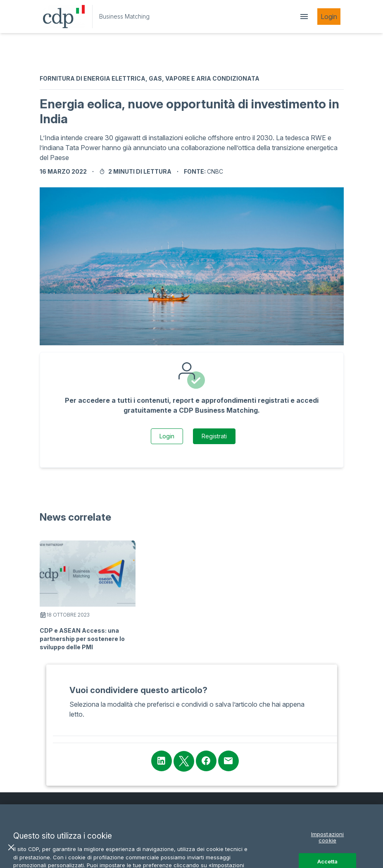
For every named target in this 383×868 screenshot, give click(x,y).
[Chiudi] (11, 858)
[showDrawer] (304, 17)
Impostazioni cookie (328, 848)
